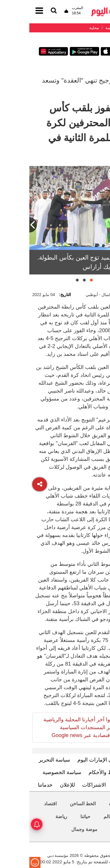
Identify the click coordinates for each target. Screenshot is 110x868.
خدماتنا (16, 785)
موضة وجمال (55, 829)
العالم (80, 817)
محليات (87, 804)
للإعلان (38, 785)
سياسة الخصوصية (33, 772)
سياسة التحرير (25, 760)
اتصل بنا (93, 785)
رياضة (32, 817)
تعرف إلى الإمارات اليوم (74, 760)
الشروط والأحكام (78, 772)
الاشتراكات (65, 785)
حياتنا (56, 817)
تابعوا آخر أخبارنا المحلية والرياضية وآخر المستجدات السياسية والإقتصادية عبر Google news (51, 727)
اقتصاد (21, 804)
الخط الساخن (53, 804)
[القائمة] (24, 11)
